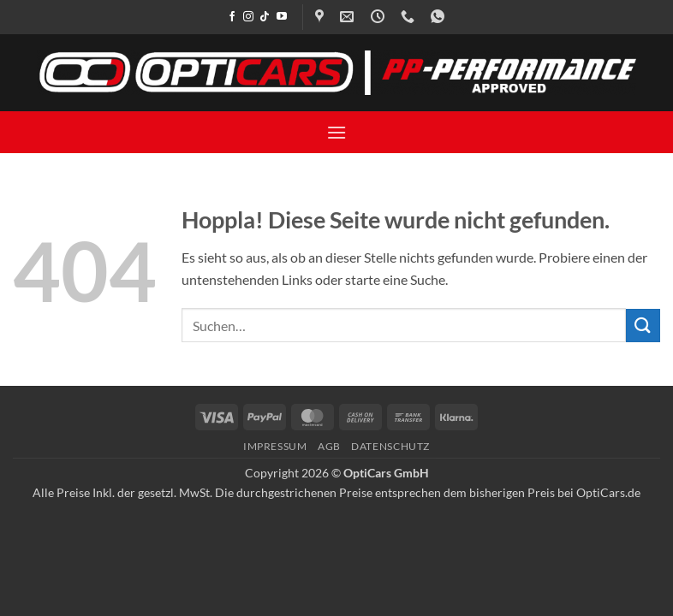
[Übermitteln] (643, 326)
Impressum (275, 446)
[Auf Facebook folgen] (232, 17)
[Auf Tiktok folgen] (265, 17)
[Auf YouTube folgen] (282, 17)
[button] (336, 132)
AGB (329, 446)
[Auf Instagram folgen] (248, 17)
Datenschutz (390, 446)
